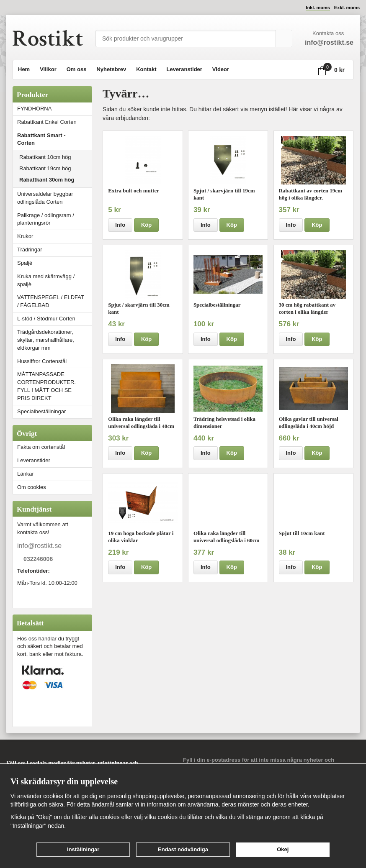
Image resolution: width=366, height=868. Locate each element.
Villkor (48, 69)
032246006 (38, 559)
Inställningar (83, 849)
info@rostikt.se (39, 546)
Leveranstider (184, 69)
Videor (221, 69)
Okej (283, 849)
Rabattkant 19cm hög (45, 168)
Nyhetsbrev (111, 69)
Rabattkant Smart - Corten (54, 139)
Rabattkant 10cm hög (45, 157)
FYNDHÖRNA (34, 109)
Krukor (25, 236)
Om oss (77, 69)
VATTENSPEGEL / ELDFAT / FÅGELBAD (51, 301)
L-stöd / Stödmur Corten (54, 319)
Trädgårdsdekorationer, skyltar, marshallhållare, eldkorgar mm (46, 340)
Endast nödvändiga (183, 849)
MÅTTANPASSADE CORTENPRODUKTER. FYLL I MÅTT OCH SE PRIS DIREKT (46, 386)
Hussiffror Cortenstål (42, 361)
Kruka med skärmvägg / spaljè (46, 280)
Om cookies (32, 487)
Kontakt (146, 69)
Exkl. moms (347, 8)
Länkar (26, 474)
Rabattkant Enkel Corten (47, 122)
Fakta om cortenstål (41, 447)
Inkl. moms (318, 8)
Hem (24, 69)
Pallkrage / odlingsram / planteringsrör (46, 219)
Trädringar (30, 250)
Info (120, 225)
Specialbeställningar (41, 411)
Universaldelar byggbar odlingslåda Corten (54, 198)
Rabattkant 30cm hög (47, 180)
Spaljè (25, 263)
